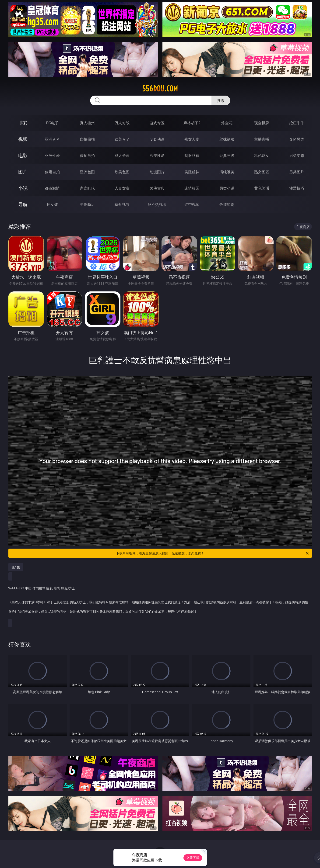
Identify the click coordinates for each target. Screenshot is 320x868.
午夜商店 (87, 204)
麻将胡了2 (192, 123)
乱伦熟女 (262, 156)
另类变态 (297, 156)
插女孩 (52, 204)
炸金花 (227, 123)
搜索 (221, 100)
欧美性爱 (157, 156)
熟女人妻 (192, 139)
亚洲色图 (87, 172)
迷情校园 (192, 188)
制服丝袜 (192, 156)
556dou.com (160, 89)
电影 (23, 155)
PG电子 (52, 123)
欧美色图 (122, 172)
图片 (23, 172)
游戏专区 (157, 123)
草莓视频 (122, 204)
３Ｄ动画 (157, 139)
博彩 (23, 123)
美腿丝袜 (192, 172)
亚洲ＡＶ (52, 139)
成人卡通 (122, 156)
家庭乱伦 (87, 188)
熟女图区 (262, 172)
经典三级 (227, 156)
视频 (23, 139)
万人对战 (122, 123)
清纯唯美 (227, 172)
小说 (23, 188)
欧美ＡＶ (122, 139)
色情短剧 (227, 204)
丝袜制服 (227, 139)
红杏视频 (192, 204)
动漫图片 (157, 172)
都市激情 (52, 188)
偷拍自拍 (87, 156)
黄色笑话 (262, 188)
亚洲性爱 (52, 156)
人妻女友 (122, 188)
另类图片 (297, 172)
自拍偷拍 (87, 139)
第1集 (16, 567)
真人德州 (87, 123)
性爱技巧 (297, 188)
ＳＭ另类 (297, 139)
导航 (23, 204)
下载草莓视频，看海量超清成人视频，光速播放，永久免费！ (213, 553)
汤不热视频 (157, 204)
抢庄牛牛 (297, 123)
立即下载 (193, 858)
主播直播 (262, 139)
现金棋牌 (262, 123)
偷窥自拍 (52, 172)
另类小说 (227, 188)
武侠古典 (157, 188)
